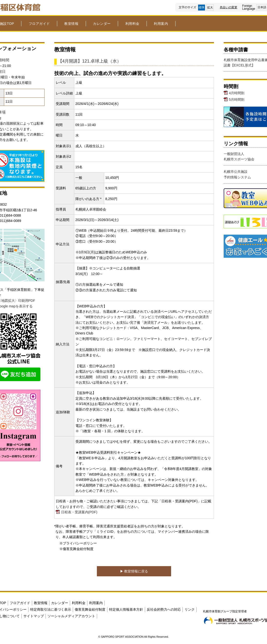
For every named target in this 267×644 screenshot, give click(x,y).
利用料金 (132, 24)
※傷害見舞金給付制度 (76, 549)
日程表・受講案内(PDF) (79, 512)
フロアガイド (39, 24)
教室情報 (71, 24)
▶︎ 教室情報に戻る (134, 571)
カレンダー (102, 24)
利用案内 (161, 24)
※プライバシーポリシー (78, 543)
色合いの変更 (229, 7)
